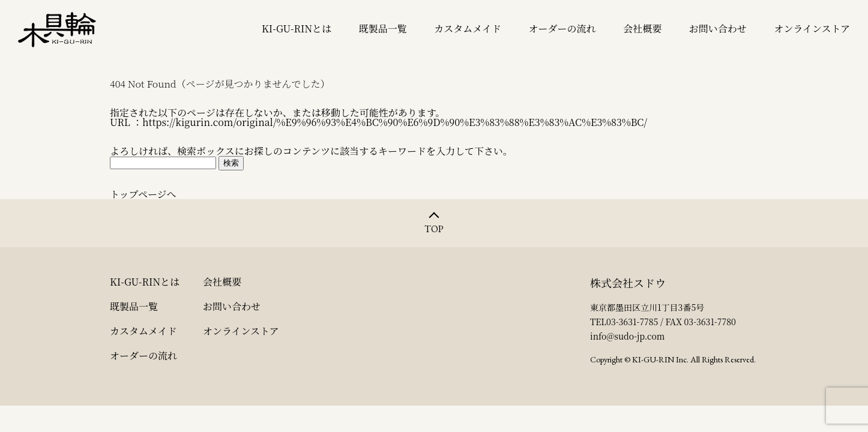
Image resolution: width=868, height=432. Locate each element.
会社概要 (642, 29)
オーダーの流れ (562, 29)
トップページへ (143, 194)
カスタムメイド (468, 29)
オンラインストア (812, 29)
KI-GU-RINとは (297, 29)
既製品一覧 (383, 29)
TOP (434, 229)
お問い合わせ (718, 29)
